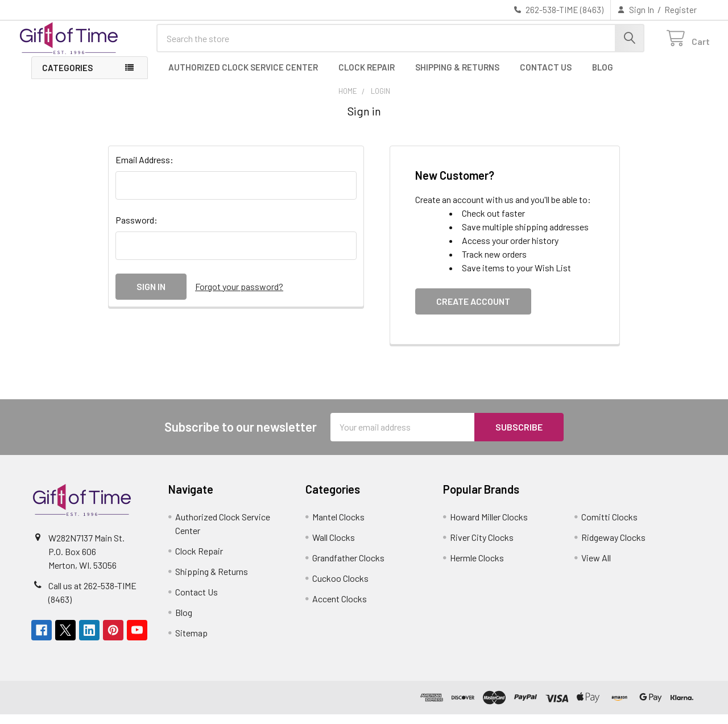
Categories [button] (67, 77)
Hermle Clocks (477, 567)
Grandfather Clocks (348, 567)
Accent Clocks (340, 608)
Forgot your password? (239, 296)
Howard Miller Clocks (489, 526)
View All (596, 567)
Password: (136, 229)
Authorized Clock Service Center (243, 77)
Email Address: (144, 169)
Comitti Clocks (609, 526)
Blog (603, 77)
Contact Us (546, 77)
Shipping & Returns (457, 77)
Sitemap (191, 642)
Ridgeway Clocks (613, 547)
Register (681, 10)
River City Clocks (482, 547)
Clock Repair (367, 77)
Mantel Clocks (338, 526)
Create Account (473, 311)
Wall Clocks (334, 547)
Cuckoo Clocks (340, 588)
